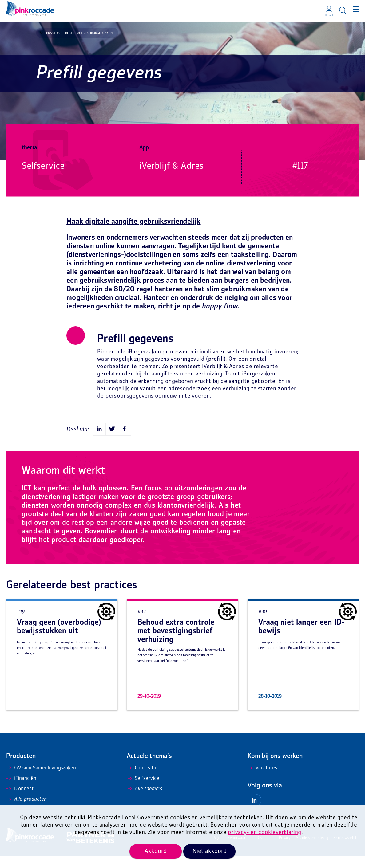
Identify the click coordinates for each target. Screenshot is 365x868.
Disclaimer (265, 838)
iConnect (20, 789)
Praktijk (51, 33)
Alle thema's (144, 789)
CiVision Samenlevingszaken (41, 768)
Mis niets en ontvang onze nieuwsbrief (326, 838)
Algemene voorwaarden (233, 838)
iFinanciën (21, 779)
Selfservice (143, 779)
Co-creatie (142, 768)
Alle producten (26, 799)
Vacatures (262, 768)
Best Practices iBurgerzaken (87, 33)
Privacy (285, 838)
